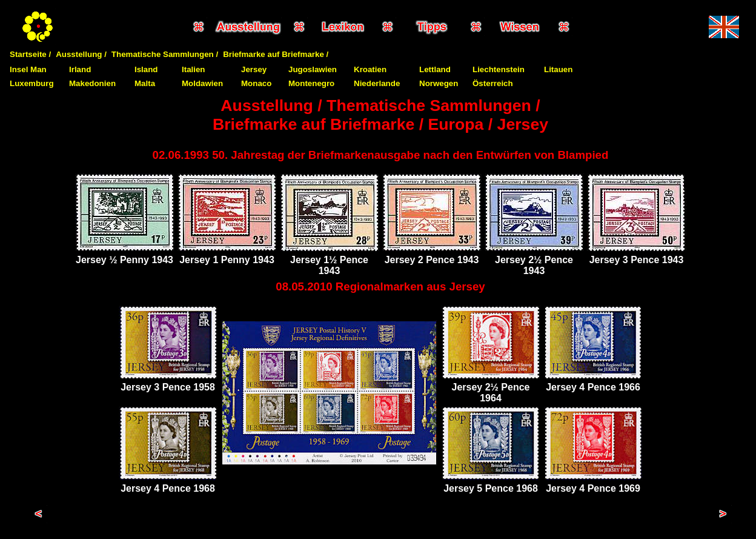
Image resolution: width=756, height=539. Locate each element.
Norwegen (439, 83)
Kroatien (370, 69)
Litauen (558, 69)
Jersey (254, 69)
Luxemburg (32, 83)
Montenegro (311, 83)
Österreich (493, 83)
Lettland (435, 69)
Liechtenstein (499, 69)
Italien (194, 69)
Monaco (256, 83)
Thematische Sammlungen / (165, 54)
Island (146, 69)
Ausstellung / (81, 54)
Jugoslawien (313, 69)
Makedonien (92, 83)
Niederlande (377, 83)
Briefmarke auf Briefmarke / (276, 54)
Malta (145, 83)
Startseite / (30, 54)
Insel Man (28, 69)
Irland (80, 69)
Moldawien (202, 83)
